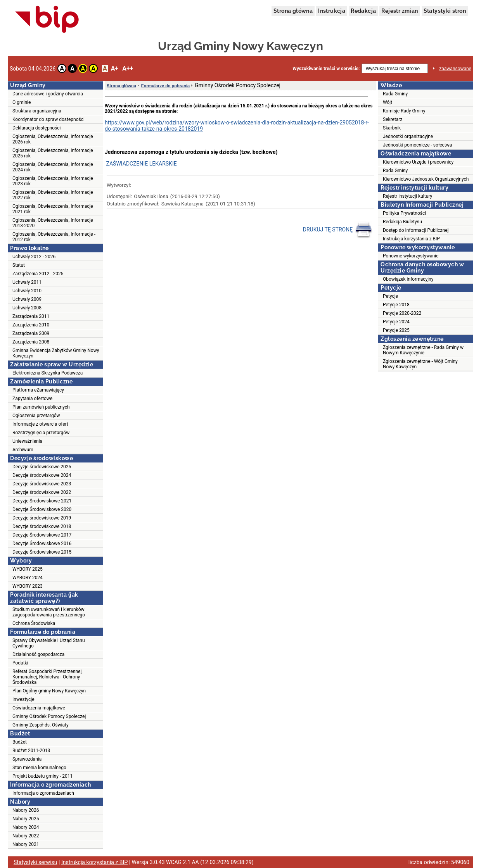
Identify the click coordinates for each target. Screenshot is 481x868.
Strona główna (293, 11)
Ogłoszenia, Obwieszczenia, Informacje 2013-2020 (53, 223)
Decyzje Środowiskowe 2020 (42, 509)
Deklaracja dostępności (36, 128)
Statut (19, 265)
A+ (115, 68)
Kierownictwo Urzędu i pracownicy (418, 162)
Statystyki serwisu (35, 862)
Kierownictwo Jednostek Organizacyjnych (426, 179)
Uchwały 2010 (27, 291)
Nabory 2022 (26, 836)
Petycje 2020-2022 (402, 313)
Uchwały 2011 (27, 282)
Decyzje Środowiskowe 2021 (42, 501)
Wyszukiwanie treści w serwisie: (326, 69)
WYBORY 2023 (28, 586)
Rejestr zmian (400, 11)
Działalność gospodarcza (38, 654)
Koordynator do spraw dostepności (48, 119)
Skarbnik (392, 128)
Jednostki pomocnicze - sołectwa (417, 145)
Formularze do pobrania (165, 86)
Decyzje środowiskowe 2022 (42, 492)
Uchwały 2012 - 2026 (34, 257)
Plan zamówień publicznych (41, 407)
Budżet (20, 742)
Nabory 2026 (26, 810)
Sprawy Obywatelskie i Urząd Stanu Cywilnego (49, 643)
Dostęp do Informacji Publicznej (416, 230)
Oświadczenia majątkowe (39, 708)
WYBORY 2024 (28, 578)
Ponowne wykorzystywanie (411, 256)
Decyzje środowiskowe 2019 (42, 518)
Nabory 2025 (26, 819)
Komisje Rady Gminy (404, 111)
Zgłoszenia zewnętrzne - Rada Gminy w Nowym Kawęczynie (423, 350)
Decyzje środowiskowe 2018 (42, 526)
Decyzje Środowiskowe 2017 (42, 535)
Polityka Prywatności (404, 213)
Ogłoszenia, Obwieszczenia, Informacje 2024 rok (53, 167)
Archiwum (23, 450)
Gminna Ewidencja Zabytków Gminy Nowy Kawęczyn (56, 353)
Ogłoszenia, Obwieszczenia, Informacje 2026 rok (53, 139)
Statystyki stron (445, 11)
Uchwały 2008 (27, 308)
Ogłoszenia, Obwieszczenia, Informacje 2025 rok (53, 153)
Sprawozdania (27, 759)
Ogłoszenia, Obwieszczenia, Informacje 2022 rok (53, 195)
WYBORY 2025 (28, 569)
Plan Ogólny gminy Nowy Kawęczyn (49, 691)
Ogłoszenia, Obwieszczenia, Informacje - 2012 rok (54, 237)
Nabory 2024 (26, 827)
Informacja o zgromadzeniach (43, 793)
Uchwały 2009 (27, 299)
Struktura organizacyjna (37, 111)
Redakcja (363, 11)
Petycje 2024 (396, 322)
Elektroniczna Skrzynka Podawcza (48, 373)
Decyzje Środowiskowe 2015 (42, 552)
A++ (128, 68)
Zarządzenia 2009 (31, 333)
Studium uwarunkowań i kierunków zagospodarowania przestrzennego (49, 612)
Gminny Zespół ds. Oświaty (41, 725)
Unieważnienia (27, 441)
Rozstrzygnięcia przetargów (41, 433)
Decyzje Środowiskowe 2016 (42, 544)
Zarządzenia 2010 (31, 325)
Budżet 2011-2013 (31, 751)
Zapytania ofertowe (32, 399)
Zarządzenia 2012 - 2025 (38, 274)
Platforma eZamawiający (38, 390)
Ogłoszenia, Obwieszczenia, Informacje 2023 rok (53, 181)
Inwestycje (23, 699)
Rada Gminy (395, 94)
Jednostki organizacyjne (408, 136)
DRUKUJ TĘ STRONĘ (338, 230)
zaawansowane (455, 69)
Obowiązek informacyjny (408, 279)
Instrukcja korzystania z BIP (411, 239)
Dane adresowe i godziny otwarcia (48, 94)
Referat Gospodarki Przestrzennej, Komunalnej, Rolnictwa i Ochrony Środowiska (48, 677)
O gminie (22, 102)
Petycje (390, 296)
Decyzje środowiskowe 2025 (42, 467)
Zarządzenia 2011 (31, 316)
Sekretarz (393, 119)
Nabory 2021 (26, 844)
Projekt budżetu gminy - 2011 (42, 776)
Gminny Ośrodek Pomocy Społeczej (49, 716)
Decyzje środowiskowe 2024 (42, 475)
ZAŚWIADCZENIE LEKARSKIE (141, 164)
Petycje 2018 (396, 305)
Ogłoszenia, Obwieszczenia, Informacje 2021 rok (53, 209)
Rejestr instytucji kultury (407, 196)
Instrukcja (332, 11)
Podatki (20, 663)
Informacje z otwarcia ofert (40, 424)
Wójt (388, 102)
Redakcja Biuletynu (402, 222)
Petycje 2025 (396, 330)
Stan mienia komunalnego (39, 768)
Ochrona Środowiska (34, 623)
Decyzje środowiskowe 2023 (42, 484)
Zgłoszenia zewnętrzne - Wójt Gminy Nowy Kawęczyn (420, 364)
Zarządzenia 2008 (31, 342)
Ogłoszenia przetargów (36, 416)
